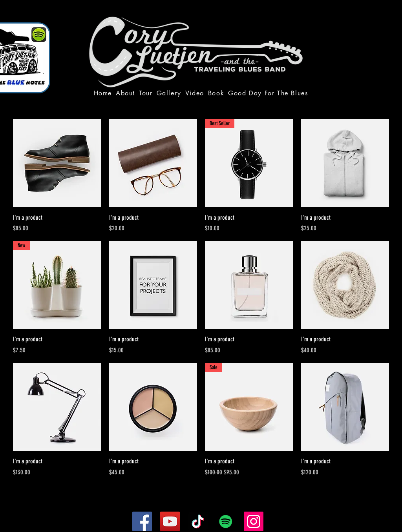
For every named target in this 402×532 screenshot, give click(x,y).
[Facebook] (142, 521)
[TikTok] (198, 521)
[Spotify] (226, 521)
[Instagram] (254, 521)
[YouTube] (170, 521)
